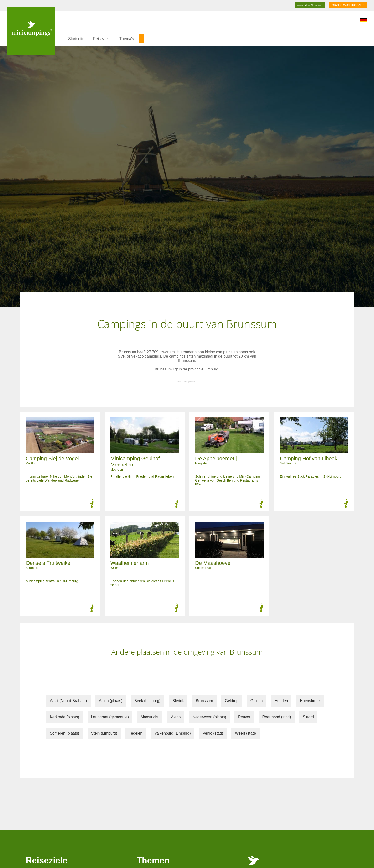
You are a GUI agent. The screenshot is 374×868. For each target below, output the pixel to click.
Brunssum (204, 701)
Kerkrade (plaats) (65, 717)
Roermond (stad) (276, 717)
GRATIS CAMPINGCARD (348, 5)
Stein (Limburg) (104, 733)
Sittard (308, 717)
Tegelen (136, 733)
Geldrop (232, 701)
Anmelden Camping (309, 5)
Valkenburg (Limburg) (173, 733)
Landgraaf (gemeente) (110, 717)
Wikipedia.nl (190, 381)
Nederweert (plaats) (209, 717)
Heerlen (281, 701)
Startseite (76, 39)
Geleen (257, 701)
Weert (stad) (245, 733)
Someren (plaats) (65, 733)
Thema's (127, 39)
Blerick (178, 701)
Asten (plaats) (111, 701)
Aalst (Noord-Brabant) (68, 701)
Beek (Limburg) (147, 701)
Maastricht (150, 717)
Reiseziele (102, 39)
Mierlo (176, 717)
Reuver (244, 717)
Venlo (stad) (213, 733)
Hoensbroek (310, 701)
